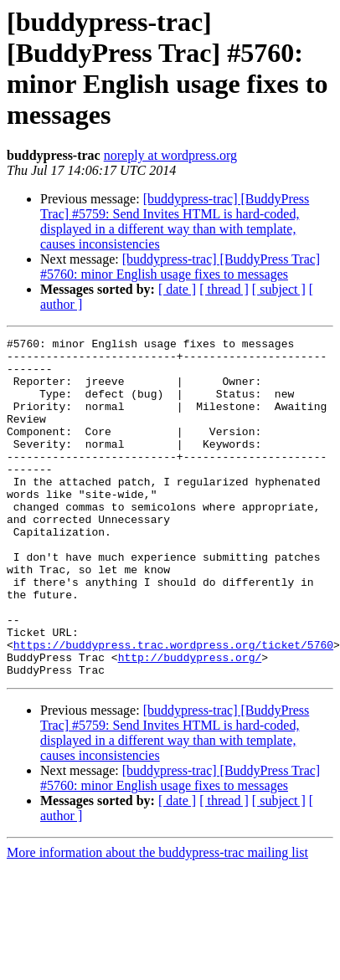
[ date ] (177, 289)
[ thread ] (224, 289)
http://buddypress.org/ (190, 722)
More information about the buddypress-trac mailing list (157, 920)
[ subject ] (279, 289)
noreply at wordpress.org (170, 155)
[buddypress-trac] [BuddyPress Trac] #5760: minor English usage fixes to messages (180, 267)
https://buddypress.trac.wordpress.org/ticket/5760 (173, 707)
